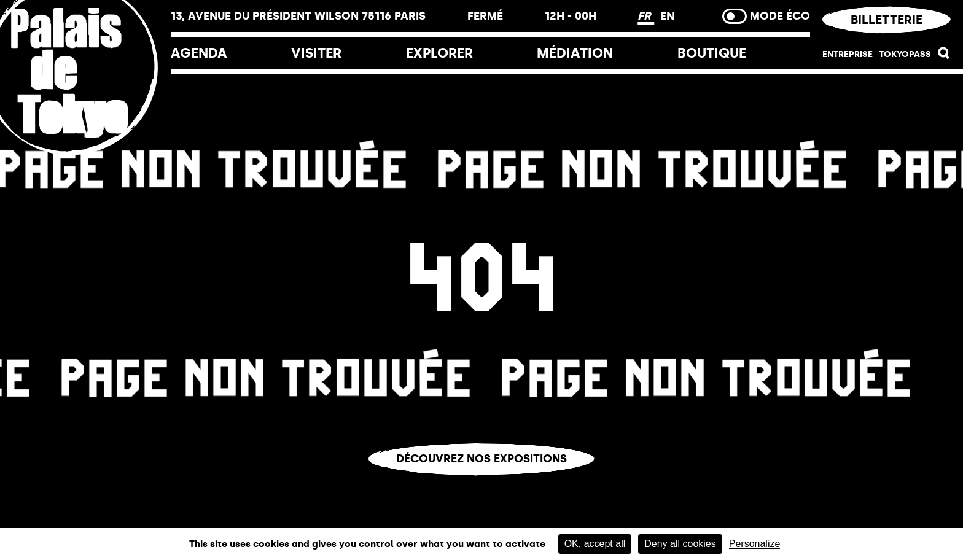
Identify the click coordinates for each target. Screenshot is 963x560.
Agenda (199, 53)
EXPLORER (439, 53)
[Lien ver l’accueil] (85, 149)
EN (667, 16)
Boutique (712, 53)
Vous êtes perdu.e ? (481, 485)
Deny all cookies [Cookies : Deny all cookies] (680, 544)
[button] (944, 56)
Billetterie (887, 20)
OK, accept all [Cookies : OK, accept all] (595, 544)
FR (646, 16)
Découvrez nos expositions (481, 459)
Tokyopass (905, 54)
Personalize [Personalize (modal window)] (755, 544)
